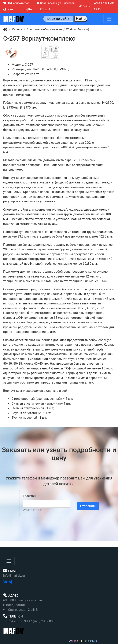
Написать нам (16, 6)
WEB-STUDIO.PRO (83, 641)
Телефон (29, 496)
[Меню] (109, 19)
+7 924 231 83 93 (104, 6)
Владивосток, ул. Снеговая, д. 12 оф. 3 (56, 6)
